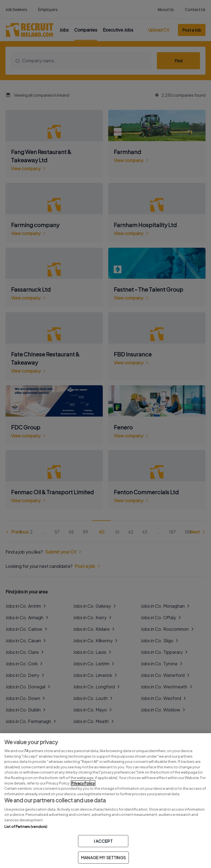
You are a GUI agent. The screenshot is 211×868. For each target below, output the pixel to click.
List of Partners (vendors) (26, 827)
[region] (105, 801)
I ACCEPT (103, 841)
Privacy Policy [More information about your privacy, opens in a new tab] (83, 783)
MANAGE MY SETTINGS (103, 857)
